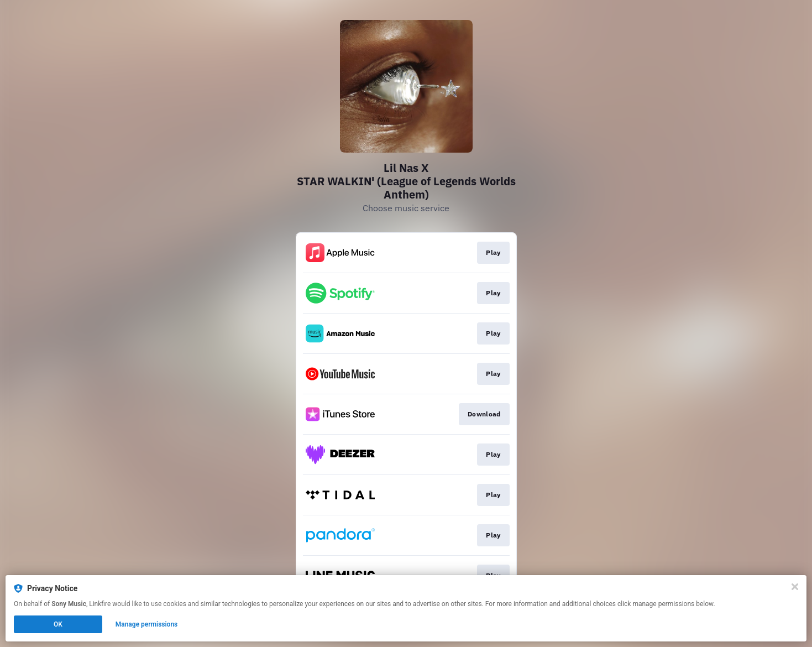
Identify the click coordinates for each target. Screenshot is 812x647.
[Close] (795, 587)
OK (58, 624)
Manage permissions (147, 624)
